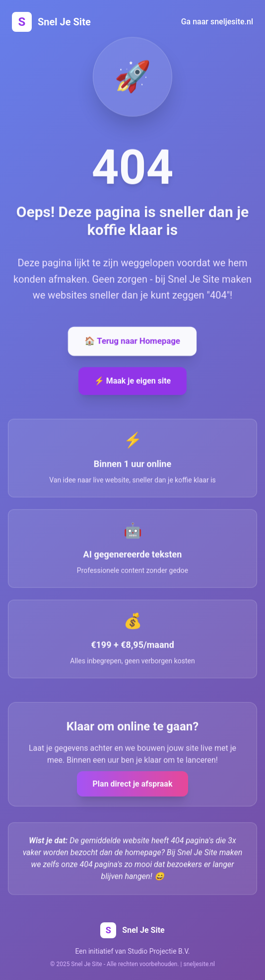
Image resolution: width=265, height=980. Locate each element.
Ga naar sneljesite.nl (217, 22)
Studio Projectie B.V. (159, 951)
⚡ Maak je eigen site (133, 381)
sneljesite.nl (199, 964)
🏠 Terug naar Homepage (132, 342)
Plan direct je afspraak (133, 784)
